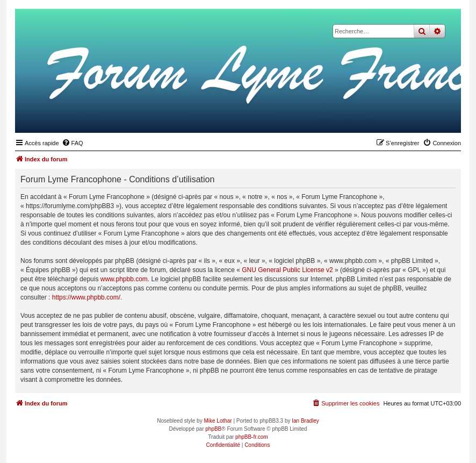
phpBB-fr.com (252, 437)
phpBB (213, 429)
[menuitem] (73, 143)
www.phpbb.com (124, 279)
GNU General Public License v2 (287, 270)
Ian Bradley (305, 421)
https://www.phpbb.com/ (86, 297)
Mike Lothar (218, 421)
